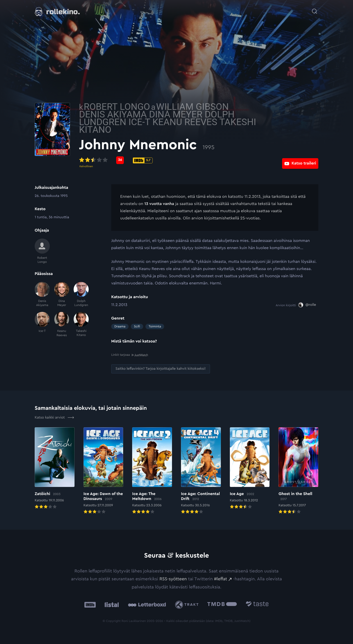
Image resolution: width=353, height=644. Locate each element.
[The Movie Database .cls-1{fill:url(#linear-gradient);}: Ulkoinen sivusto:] (222, 604)
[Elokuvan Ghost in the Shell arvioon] (298, 471)
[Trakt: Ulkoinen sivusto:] (188, 604)
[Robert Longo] (42, 251)
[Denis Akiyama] (42, 295)
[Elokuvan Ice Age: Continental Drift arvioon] (201, 471)
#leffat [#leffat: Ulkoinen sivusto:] (221, 579)
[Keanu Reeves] (62, 325)
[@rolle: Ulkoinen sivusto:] (307, 305)
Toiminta (155, 327)
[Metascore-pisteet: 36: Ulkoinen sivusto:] (152, 160)
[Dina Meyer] (62, 295)
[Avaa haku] (315, 9)
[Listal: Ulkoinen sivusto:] (111, 604)
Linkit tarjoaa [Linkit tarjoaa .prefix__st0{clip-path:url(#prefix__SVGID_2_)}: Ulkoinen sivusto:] (130, 355)
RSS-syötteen (173, 579)
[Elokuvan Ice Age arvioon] (250, 468)
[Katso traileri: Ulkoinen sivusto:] (300, 160)
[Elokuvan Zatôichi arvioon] (55, 468)
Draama (120, 327)
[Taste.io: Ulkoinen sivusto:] (257, 604)
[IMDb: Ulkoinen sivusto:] (90, 604)
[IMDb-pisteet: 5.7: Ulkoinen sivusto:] (175, 160)
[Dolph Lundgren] (81, 295)
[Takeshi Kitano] (81, 325)
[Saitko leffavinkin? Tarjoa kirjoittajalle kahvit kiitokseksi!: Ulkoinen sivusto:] (161, 369)
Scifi (137, 327)
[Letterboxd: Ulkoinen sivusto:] (147, 604)
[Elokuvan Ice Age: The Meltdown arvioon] (152, 471)
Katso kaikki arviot (54, 417)
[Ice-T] (42, 325)
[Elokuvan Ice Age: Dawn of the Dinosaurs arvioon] (103, 471)
